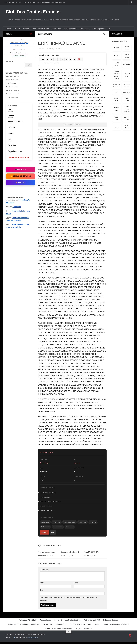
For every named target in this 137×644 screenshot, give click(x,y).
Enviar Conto (57, 29)
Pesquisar (9, 61)
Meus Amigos (84, 29)
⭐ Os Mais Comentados (21, 176)
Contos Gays (93, 523)
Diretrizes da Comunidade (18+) (55, 626)
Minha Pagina (44, 29)
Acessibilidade (45, 622)
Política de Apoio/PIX (92, 622)
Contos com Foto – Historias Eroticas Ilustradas (47, 2)
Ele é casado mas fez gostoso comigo (50, 502)
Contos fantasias (46, 529)
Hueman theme (33, 640)
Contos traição (46, 34)
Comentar (44, 534)
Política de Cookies (111, 622)
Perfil (34, 29)
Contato (97, 626)
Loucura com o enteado (47, 507)
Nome (42, 585)
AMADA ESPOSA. (91, 554)
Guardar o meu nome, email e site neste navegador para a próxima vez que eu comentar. (69, 601)
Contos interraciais (58, 529)
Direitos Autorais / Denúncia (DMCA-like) (24, 626)
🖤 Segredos (21, 170)
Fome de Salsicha (45, 498)
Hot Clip (17, 29)
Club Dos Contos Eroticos (33, 12)
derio (8, 211)
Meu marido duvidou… (47, 554)
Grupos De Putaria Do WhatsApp (116, 626)
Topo (53, 534)
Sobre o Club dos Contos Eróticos (67, 622)
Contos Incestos (45, 523)
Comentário (45, 572)
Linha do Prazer (70, 29)
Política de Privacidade (28, 622)
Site (41, 592)
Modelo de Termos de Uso (81, 626)
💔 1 (81, 59)
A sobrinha (17, 207)
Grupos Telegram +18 (84, 631)
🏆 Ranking (21, 182)
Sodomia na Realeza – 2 (71, 554)
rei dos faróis (10, 200)
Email (76, 585)
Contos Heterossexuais (69, 523)
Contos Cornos (57, 523)
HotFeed (26, 29)
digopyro (44, 49)
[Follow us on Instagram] (31, 34)
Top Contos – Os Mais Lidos (15, 2)
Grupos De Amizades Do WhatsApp (58, 631)
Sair (110, 29)
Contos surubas (70, 529)
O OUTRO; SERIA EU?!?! (47, 511)
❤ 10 (42, 59)
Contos (8, 29)
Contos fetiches (83, 523)
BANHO (80, 70)
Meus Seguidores (99, 29)
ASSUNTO (65, 82)
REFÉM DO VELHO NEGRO (48, 493)
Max (7, 218)
